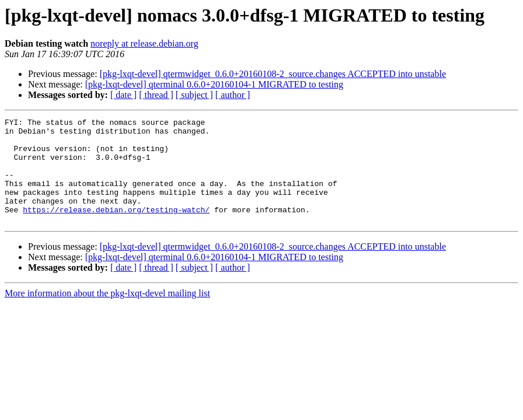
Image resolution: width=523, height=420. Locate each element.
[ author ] (233, 95)
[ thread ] (156, 95)
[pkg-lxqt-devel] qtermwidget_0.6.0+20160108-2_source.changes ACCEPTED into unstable (273, 74)
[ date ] (123, 95)
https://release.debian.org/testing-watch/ (116, 229)
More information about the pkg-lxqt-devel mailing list (107, 314)
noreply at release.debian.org (144, 43)
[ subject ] (194, 95)
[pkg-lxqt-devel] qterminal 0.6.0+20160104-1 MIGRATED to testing (214, 84)
